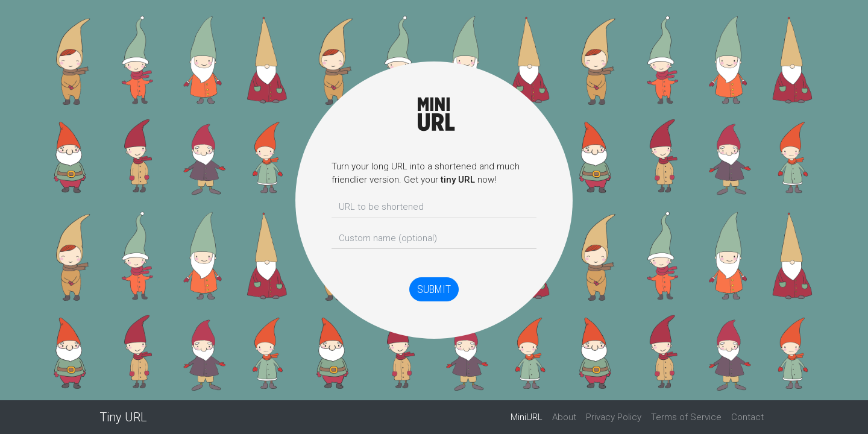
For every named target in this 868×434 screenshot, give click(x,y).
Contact (747, 417)
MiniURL (529, 417)
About (564, 417)
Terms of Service (686, 417)
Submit (434, 289)
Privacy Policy (614, 417)
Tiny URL (123, 417)
